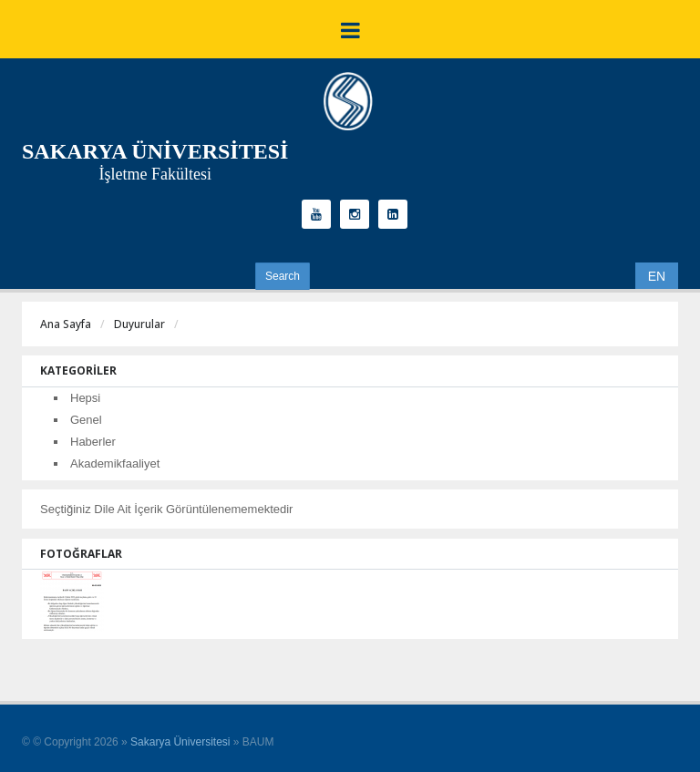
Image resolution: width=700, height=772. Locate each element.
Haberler (93, 442)
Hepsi (85, 398)
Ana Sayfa (66, 324)
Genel (86, 420)
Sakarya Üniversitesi (180, 742)
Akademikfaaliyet (115, 463)
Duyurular (139, 324)
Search (283, 276)
